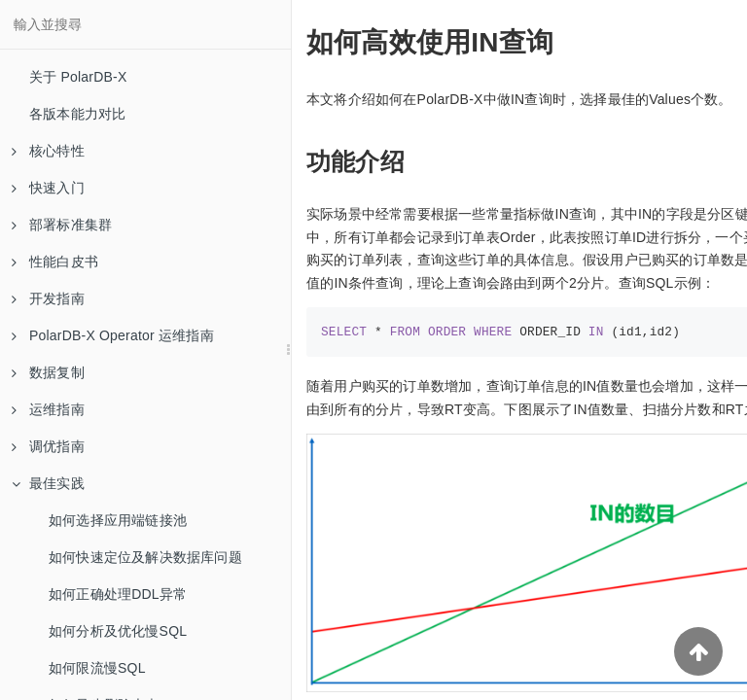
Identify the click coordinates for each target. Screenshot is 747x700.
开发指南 (48, 298)
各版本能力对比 (77, 114)
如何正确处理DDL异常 (118, 594)
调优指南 (48, 446)
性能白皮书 (55, 262)
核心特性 (48, 151)
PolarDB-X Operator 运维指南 (113, 335)
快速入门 (48, 188)
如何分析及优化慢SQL (118, 631)
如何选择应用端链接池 (118, 520)
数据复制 (48, 372)
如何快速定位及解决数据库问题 (145, 557)
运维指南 (48, 409)
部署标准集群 (62, 225)
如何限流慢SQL (97, 668)
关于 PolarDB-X (78, 77)
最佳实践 (48, 483)
